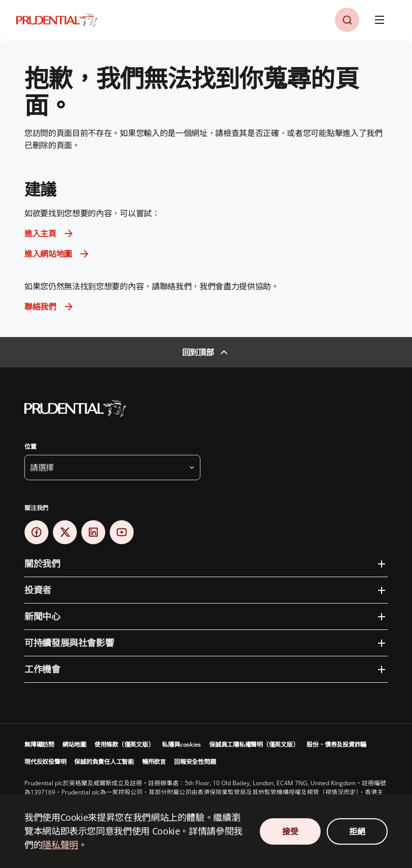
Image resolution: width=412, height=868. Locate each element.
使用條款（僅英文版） (124, 744)
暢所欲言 (154, 762)
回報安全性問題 (195, 762)
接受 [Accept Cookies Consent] (290, 831)
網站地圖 (74, 744)
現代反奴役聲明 (45, 762)
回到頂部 (198, 352)
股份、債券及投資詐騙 (336, 744)
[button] (347, 20)
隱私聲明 (60, 845)
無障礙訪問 (39, 744)
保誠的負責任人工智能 (104, 762)
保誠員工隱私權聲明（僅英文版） (254, 744)
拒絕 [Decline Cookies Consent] (357, 831)
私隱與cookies (181, 744)
